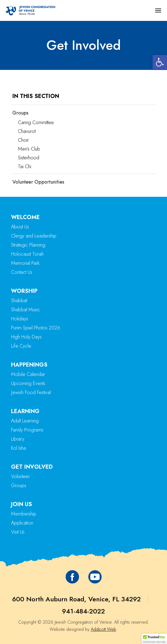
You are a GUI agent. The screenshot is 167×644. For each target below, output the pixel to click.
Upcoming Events (28, 383)
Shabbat (19, 301)
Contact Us (22, 272)
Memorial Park (25, 263)
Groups (20, 113)
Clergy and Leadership (34, 236)
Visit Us (18, 532)
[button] (160, 62)
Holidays (20, 319)
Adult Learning (25, 421)
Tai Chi (25, 167)
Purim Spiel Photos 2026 (36, 328)
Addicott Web (103, 629)
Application (22, 523)
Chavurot (27, 131)
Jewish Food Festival (31, 392)
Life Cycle (21, 346)
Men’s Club (29, 149)
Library (18, 439)
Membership (24, 514)
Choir (23, 140)
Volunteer (20, 476)
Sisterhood (29, 158)
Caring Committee (36, 122)
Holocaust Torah (27, 254)
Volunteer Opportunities (38, 182)
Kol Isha (18, 448)
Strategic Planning (28, 245)
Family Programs (27, 430)
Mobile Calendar (28, 374)
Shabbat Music (26, 310)
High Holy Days (26, 337)
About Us (20, 227)
